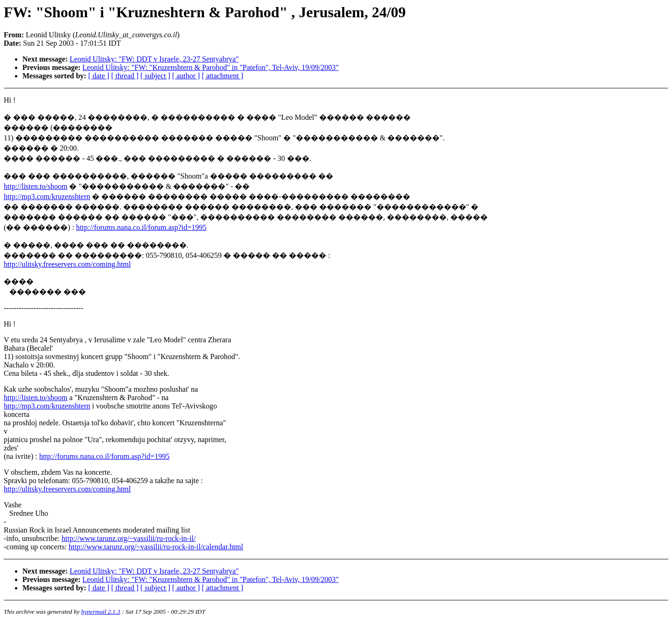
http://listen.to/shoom (35, 186)
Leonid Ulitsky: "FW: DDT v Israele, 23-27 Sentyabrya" (154, 59)
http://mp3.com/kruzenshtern (47, 197)
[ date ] (99, 76)
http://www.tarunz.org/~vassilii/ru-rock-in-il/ (129, 538)
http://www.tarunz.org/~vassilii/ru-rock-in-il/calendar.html (156, 547)
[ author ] (186, 76)
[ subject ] (155, 76)
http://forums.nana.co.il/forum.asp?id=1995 (141, 227)
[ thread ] (125, 76)
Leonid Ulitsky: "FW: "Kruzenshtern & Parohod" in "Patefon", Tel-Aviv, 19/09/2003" (211, 67)
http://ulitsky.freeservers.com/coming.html (67, 264)
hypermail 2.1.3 (101, 612)
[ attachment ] (222, 76)
